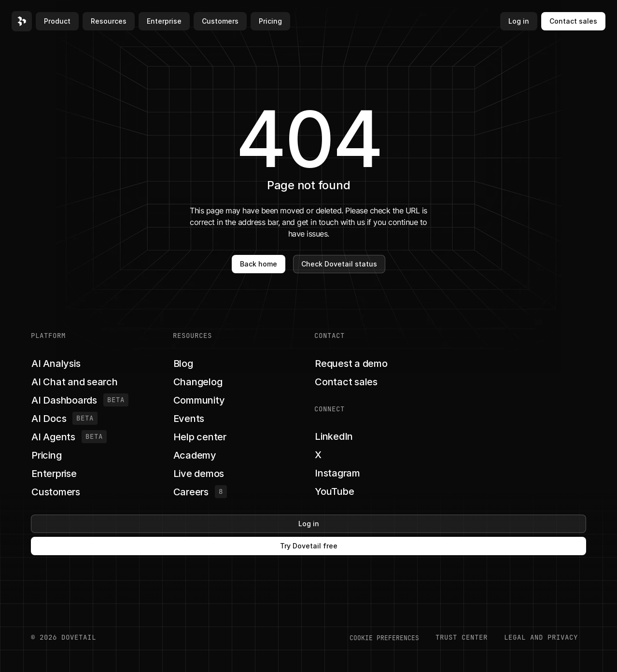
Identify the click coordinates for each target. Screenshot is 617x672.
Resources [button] (109, 21)
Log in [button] (519, 21)
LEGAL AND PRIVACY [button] (541, 637)
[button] (22, 21)
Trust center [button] (462, 637)
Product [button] (57, 21)
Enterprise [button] (164, 21)
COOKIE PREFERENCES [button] (384, 638)
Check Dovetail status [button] (339, 264)
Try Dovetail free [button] (309, 546)
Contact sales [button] (573, 21)
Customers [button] (220, 21)
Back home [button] (259, 264)
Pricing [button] (270, 21)
